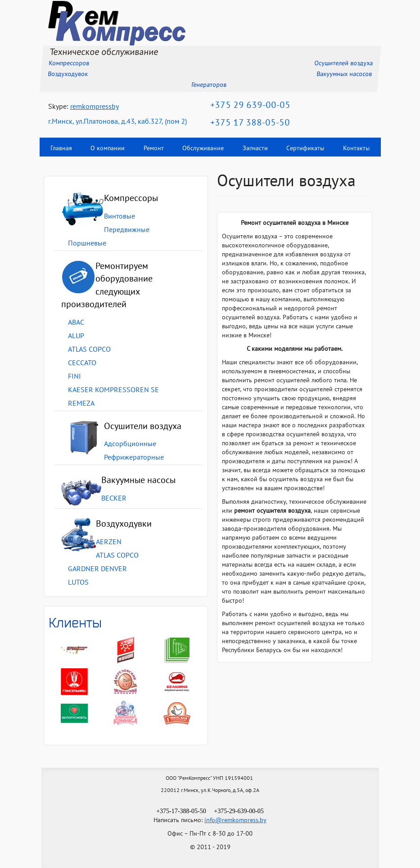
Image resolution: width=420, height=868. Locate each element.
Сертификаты (305, 149)
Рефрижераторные (134, 458)
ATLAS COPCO (89, 350)
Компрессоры (131, 199)
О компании (108, 149)
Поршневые (87, 244)
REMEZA (81, 404)
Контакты (356, 149)
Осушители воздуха (143, 427)
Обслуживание (203, 149)
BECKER (114, 499)
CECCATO (82, 363)
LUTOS (78, 583)
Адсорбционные (130, 444)
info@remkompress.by (235, 821)
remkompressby (95, 107)
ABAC (76, 323)
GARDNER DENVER (97, 569)
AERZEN (109, 542)
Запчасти (255, 149)
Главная (61, 149)
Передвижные (127, 230)
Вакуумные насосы (138, 481)
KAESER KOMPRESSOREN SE (113, 390)
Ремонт (154, 149)
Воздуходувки (124, 524)
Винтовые (120, 217)
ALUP (76, 336)
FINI (75, 377)
